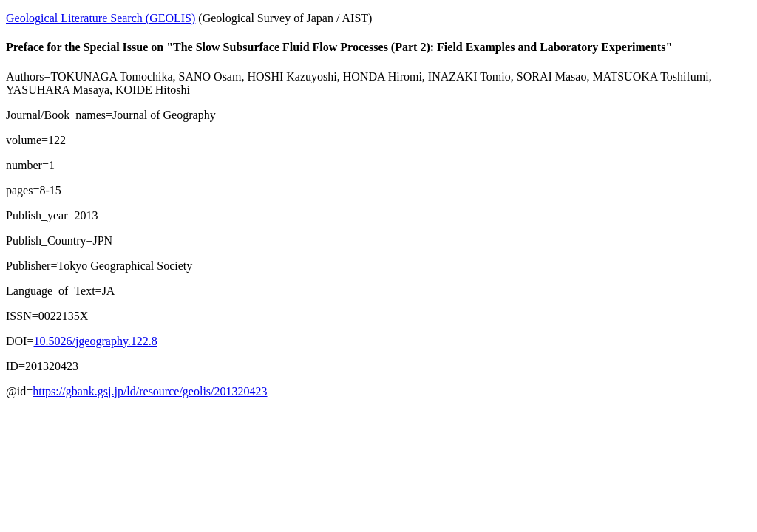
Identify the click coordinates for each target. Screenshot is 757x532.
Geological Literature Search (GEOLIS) (101, 18)
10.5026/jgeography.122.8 (95, 341)
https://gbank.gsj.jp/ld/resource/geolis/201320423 (150, 391)
